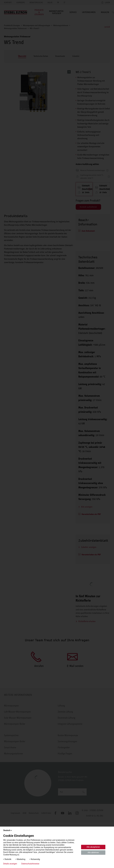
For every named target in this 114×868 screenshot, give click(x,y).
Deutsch (8, 830)
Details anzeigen (10, 864)
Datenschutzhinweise (30, 864)
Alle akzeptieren (93, 847)
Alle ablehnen (93, 852)
